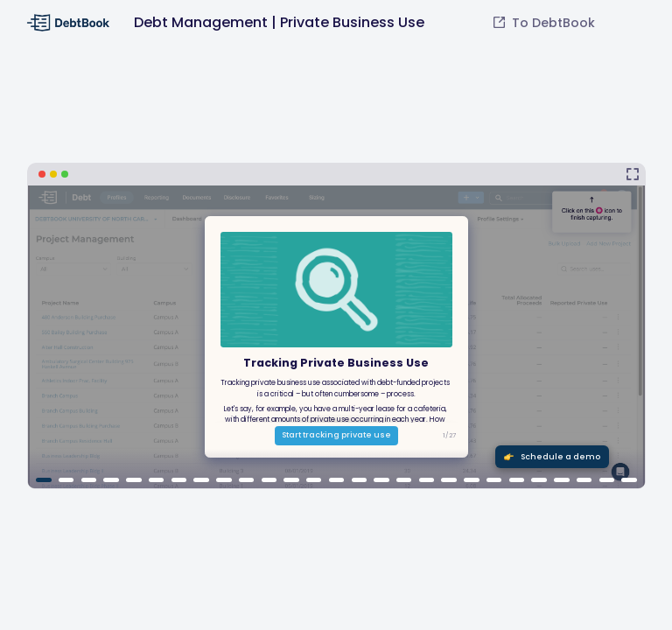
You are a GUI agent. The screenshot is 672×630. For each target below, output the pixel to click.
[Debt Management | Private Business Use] (336, 326)
